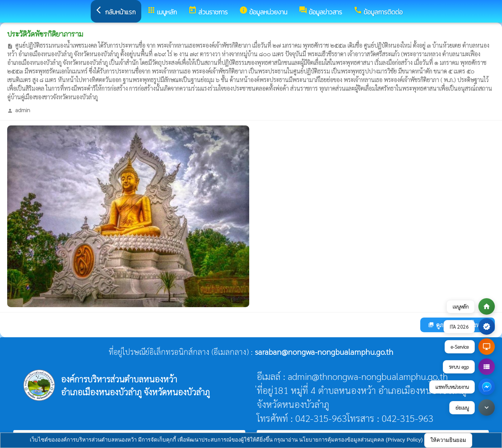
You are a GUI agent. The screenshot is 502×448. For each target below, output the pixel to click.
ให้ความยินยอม (448, 440)
